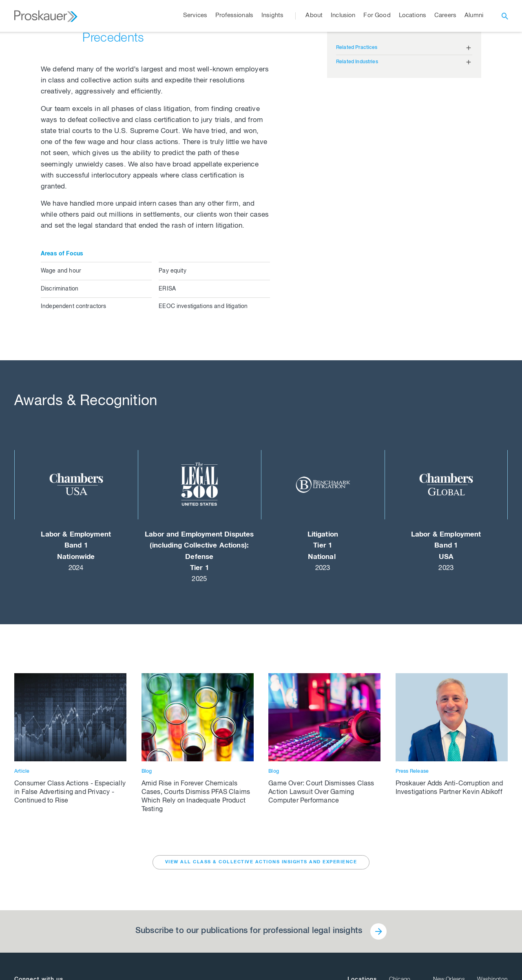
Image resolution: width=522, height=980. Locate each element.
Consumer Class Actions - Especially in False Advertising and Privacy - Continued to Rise (70, 793)
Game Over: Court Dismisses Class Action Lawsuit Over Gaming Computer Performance (321, 793)
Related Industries (357, 62)
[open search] (505, 16)
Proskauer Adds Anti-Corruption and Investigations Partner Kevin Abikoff (449, 788)
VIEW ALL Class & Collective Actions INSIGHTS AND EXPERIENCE (261, 862)
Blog (147, 772)
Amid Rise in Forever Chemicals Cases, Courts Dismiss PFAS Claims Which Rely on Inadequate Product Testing (196, 797)
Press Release (412, 772)
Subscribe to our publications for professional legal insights (249, 931)
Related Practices (357, 48)
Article (22, 772)
